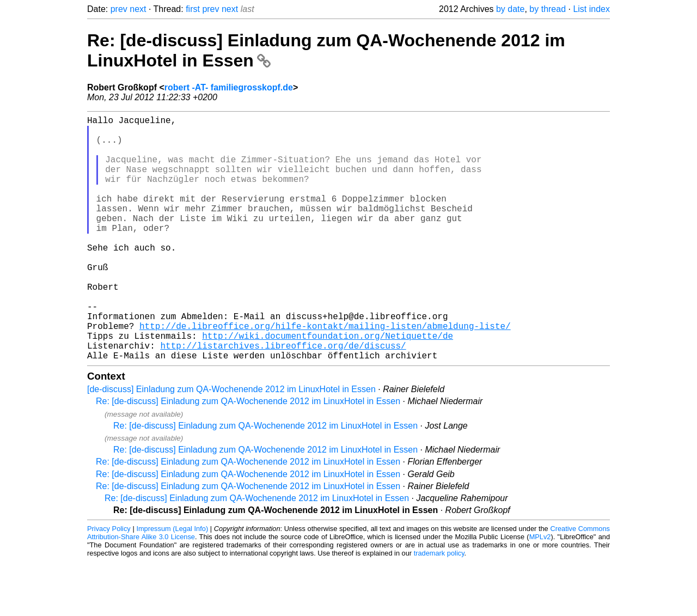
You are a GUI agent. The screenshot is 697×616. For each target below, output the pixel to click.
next (138, 9)
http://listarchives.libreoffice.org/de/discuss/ (283, 398)
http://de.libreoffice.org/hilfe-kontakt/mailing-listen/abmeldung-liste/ (325, 374)
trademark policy (439, 608)
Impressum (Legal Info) (172, 583)
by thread (548, 9)
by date (510, 9)
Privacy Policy (109, 583)
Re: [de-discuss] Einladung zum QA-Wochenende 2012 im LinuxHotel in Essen (248, 456)
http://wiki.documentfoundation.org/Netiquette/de (328, 386)
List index (591, 9)
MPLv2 (540, 591)
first (193, 9)
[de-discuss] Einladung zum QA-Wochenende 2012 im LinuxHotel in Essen (231, 444)
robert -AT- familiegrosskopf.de (229, 87)
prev (119, 9)
